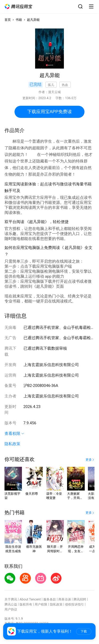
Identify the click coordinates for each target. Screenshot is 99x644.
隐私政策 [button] (12, 444)
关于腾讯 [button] (11, 599)
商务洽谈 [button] (65, 599)
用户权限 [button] (41, 604)
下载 (84, 631)
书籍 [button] (19, 20)
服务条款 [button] (50, 599)
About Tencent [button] (30, 599)
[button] (18, 7)
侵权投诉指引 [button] (74, 604)
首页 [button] (8, 20)
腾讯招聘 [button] (80, 599)
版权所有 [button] (26, 604)
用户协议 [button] (11, 609)
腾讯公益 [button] (11, 604)
